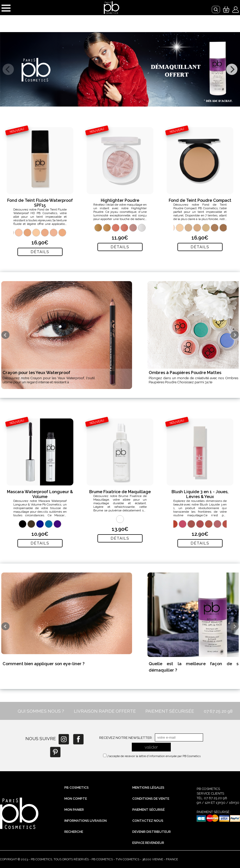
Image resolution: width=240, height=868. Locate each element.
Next (235, 335)
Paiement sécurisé (148, 810)
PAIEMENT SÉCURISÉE (170, 711)
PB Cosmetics (77, 788)
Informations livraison (86, 821)
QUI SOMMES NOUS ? (41, 711)
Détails (40, 252)
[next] (232, 69)
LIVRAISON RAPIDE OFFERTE (105, 711)
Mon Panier (74, 810)
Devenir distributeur (152, 832)
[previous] (8, 69)
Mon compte (76, 799)
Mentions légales (148, 788)
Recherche (74, 832)
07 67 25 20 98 (218, 711)
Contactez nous (148, 821)
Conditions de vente (151, 799)
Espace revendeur (148, 843)
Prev (5, 335)
